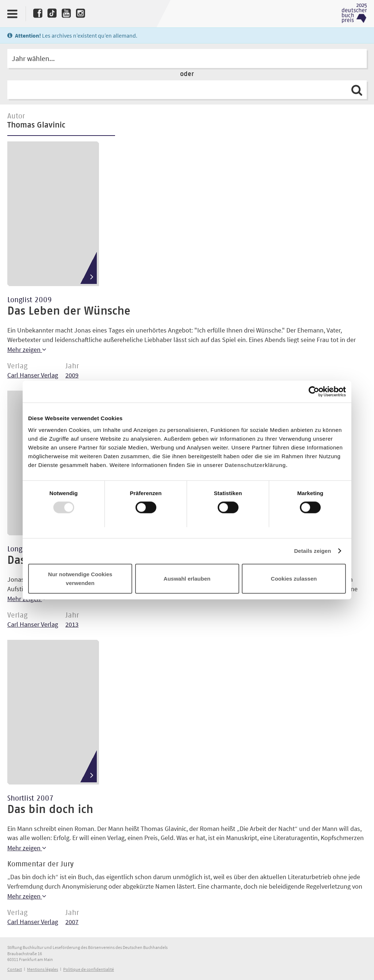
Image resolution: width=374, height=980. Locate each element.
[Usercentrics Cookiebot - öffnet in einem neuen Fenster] (314, 392)
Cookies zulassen (294, 578)
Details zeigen (312, 551)
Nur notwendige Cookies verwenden (80, 578)
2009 (72, 375)
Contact (15, 969)
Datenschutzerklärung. (256, 465)
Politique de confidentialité (89, 969)
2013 (72, 624)
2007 (72, 922)
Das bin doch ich (50, 810)
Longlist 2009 (30, 300)
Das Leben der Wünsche (69, 311)
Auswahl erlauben (187, 578)
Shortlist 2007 (30, 798)
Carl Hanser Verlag (33, 375)
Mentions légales (43, 969)
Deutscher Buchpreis (354, 14)
